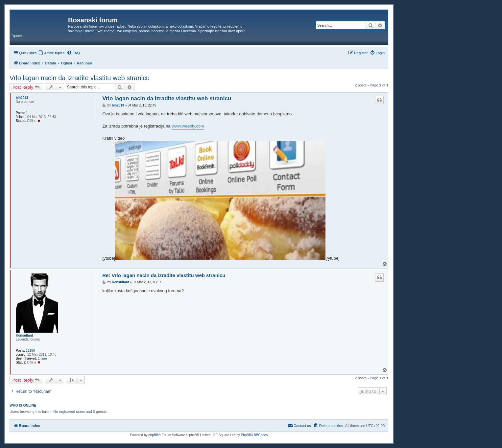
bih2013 (22, 98)
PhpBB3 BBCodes (254, 435)
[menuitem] (51, 53)
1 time (42, 358)
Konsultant (24, 335)
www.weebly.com (188, 126)
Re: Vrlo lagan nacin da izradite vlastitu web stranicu (164, 275)
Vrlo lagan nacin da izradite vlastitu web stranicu (80, 78)
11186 (31, 351)
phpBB (153, 435)
